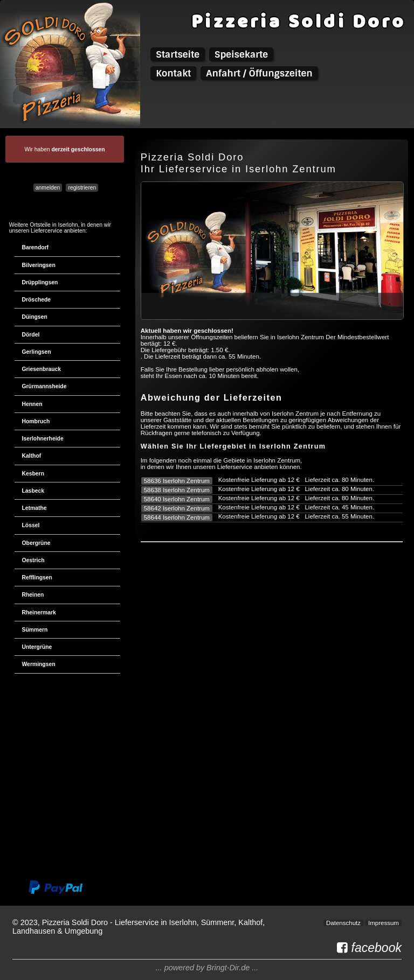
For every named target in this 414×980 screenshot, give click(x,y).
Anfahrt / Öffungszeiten (259, 73)
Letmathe (34, 508)
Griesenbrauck (42, 369)
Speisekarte (241, 54)
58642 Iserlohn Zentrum (177, 508)
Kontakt (173, 73)
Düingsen (35, 317)
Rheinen (33, 595)
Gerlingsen (37, 352)
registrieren (82, 188)
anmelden (48, 188)
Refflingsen (37, 577)
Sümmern (35, 630)
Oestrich (33, 560)
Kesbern (33, 474)
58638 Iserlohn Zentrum (177, 490)
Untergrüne (37, 647)
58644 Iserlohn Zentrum (177, 517)
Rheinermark (39, 612)
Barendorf (36, 247)
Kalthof (32, 456)
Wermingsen (39, 664)
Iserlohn (68, 225)
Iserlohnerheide (43, 439)
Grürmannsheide (44, 386)
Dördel (31, 335)
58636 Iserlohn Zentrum (177, 481)
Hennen (32, 404)
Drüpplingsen (40, 282)
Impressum (384, 923)
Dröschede (37, 300)
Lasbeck (33, 491)
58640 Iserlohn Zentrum (177, 499)
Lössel (31, 525)
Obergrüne (36, 543)
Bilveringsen (39, 265)
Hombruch (36, 421)
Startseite (178, 54)
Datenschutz (343, 923)
